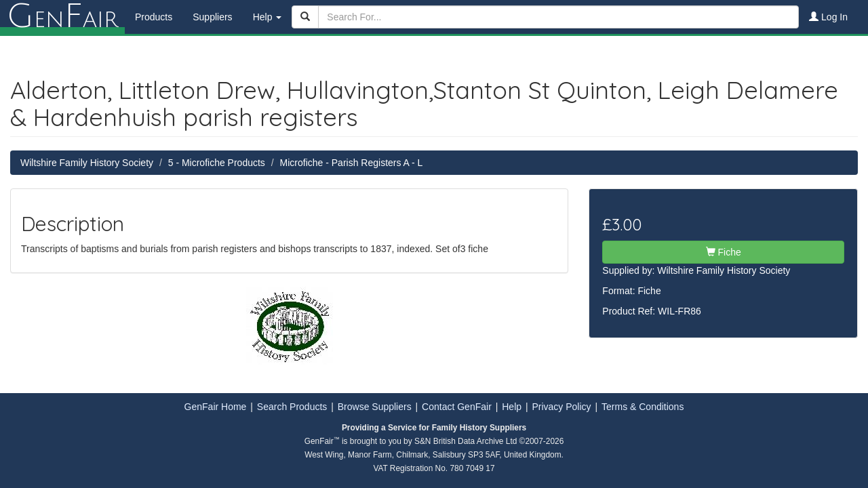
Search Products (292, 407)
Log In (828, 17)
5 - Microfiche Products (217, 163)
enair (62, 17)
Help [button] (268, 17)
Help (512, 407)
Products (154, 17)
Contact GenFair (457, 407)
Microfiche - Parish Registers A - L (352, 163)
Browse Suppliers (375, 407)
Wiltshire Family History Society (87, 163)
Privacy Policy (561, 407)
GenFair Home (216, 407)
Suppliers (212, 17)
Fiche (724, 252)
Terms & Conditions (643, 407)
